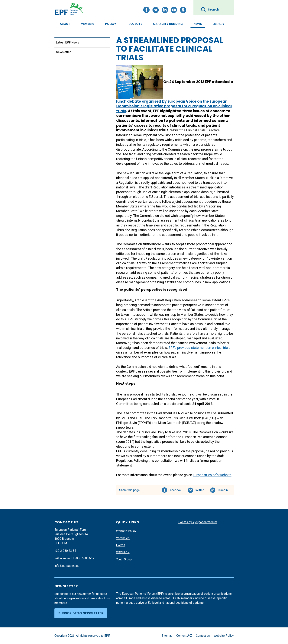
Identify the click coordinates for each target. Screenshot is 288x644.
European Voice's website (212, 475)
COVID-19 (123, 552)
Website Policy (126, 531)
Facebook (175, 489)
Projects (134, 24)
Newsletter (63, 52)
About (65, 24)
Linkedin (222, 489)
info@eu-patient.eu (67, 566)
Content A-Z (184, 636)
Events (121, 545)
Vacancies (123, 538)
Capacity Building (168, 24)
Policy (111, 24)
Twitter (200, 489)
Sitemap (167, 636)
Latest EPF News (68, 42)
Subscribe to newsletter (81, 613)
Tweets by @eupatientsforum (197, 522)
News (198, 24)
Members (88, 24)
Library (218, 24)
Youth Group (124, 559)
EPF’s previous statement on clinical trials (199, 348)
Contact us (203, 636)
